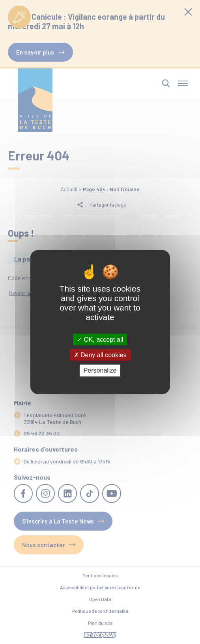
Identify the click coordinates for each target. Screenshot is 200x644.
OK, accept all (100, 340)
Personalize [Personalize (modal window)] (100, 370)
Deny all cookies (100, 355)
